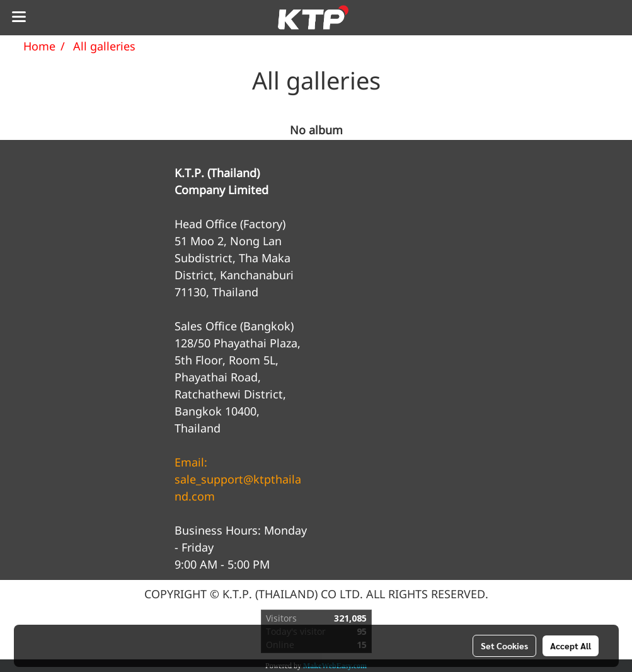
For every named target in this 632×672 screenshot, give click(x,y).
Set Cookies (504, 646)
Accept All (571, 646)
